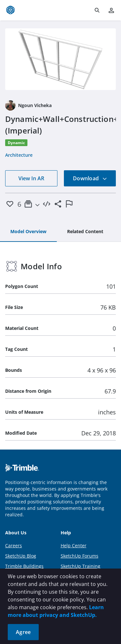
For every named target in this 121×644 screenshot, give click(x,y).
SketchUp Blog (21, 556)
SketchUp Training (81, 566)
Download (90, 178)
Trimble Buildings (24, 566)
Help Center (74, 545)
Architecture (19, 155)
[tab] (28, 232)
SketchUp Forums (80, 556)
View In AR (31, 178)
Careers (14, 545)
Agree (23, 632)
